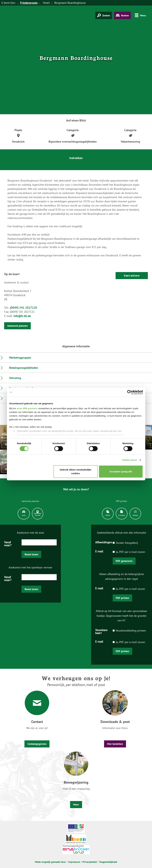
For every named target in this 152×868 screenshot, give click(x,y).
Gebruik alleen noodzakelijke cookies (75, 471)
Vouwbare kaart (101, 631)
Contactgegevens (37, 744)
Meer (76, 805)
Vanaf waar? (8, 544)
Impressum (74, 862)
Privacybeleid (90, 862)
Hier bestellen (115, 744)
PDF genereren (124, 561)
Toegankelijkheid (108, 862)
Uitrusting (15, 378)
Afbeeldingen (104, 542)
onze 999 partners (27, 408)
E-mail (99, 551)
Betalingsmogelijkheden (24, 368)
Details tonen (130, 460)
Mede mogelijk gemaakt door (50, 862)
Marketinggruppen (20, 358)
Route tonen (31, 554)
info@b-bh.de (22, 316)
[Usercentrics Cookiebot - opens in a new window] (129, 392)
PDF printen (122, 598)
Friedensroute (29, 3)
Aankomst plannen (17, 326)
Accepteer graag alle (121, 471)
